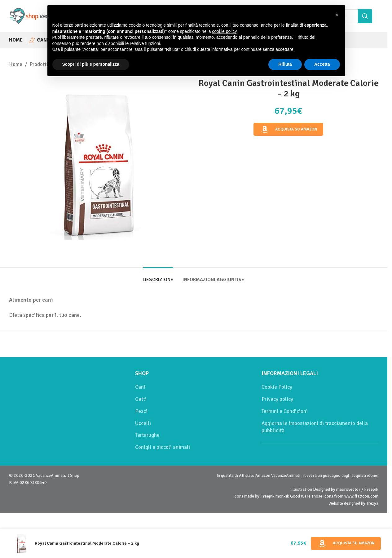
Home (16, 64)
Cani (140, 387)
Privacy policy (277, 399)
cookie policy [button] (224, 31)
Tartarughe (147, 435)
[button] (337, 15)
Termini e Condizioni (285, 411)
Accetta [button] (322, 64)
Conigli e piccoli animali (163, 447)
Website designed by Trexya (353, 503)
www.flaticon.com (361, 496)
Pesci (141, 411)
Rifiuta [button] (285, 64)
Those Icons (322, 496)
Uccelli (143, 423)
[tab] (158, 277)
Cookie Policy (277, 387)
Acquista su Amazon (288, 130)
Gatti (141, 399)
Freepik (267, 496)
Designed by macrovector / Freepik (346, 489)
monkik (282, 496)
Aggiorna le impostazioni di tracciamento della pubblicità (315, 427)
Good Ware (300, 496)
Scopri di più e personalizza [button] (91, 64)
